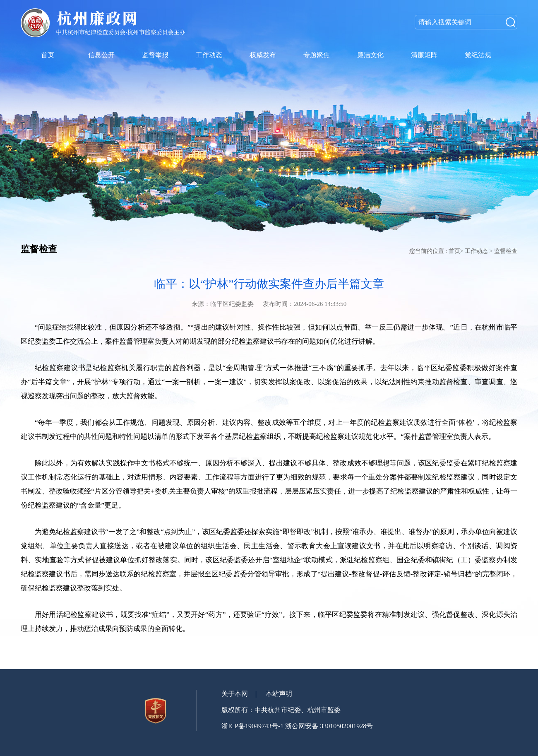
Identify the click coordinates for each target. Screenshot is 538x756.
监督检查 (506, 251)
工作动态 (476, 251)
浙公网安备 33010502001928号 (329, 726)
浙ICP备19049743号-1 (252, 726)
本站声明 (279, 694)
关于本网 (235, 694)
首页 (454, 251)
